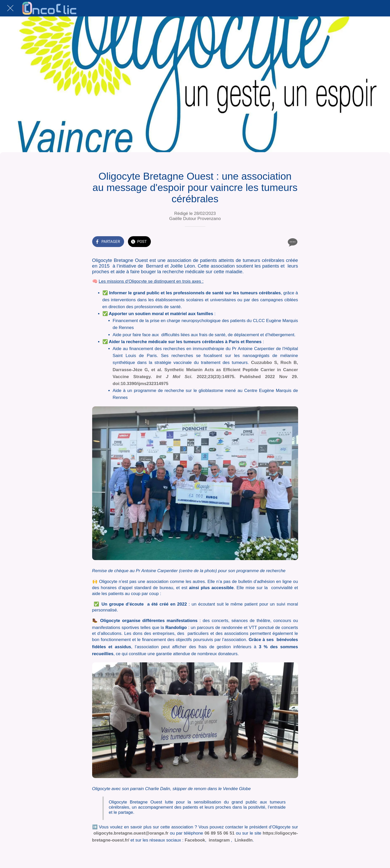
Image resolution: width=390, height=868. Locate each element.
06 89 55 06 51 (219, 833)
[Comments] (292, 242)
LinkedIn (244, 840)
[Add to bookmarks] (280, 242)
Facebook (195, 840)
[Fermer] (10, 8)
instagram (219, 840)
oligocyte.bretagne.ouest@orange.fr (131, 833)
